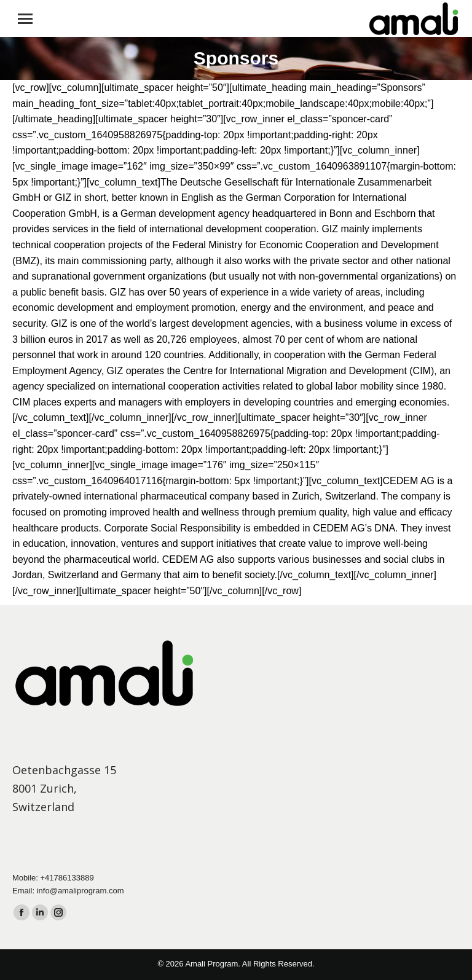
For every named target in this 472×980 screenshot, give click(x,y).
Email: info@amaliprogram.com (68, 891)
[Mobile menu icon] (25, 19)
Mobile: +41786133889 (53, 878)
